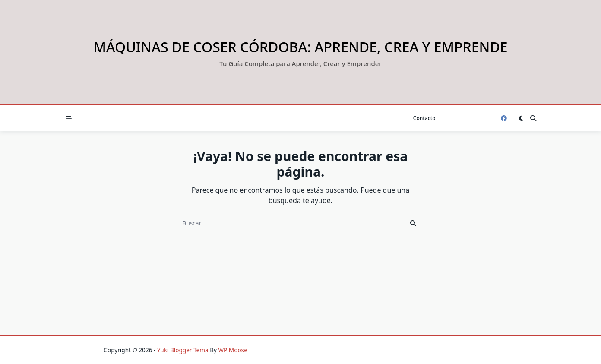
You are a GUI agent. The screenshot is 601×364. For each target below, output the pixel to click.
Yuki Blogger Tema (183, 350)
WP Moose (232, 350)
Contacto (424, 118)
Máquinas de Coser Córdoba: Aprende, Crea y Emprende (300, 47)
